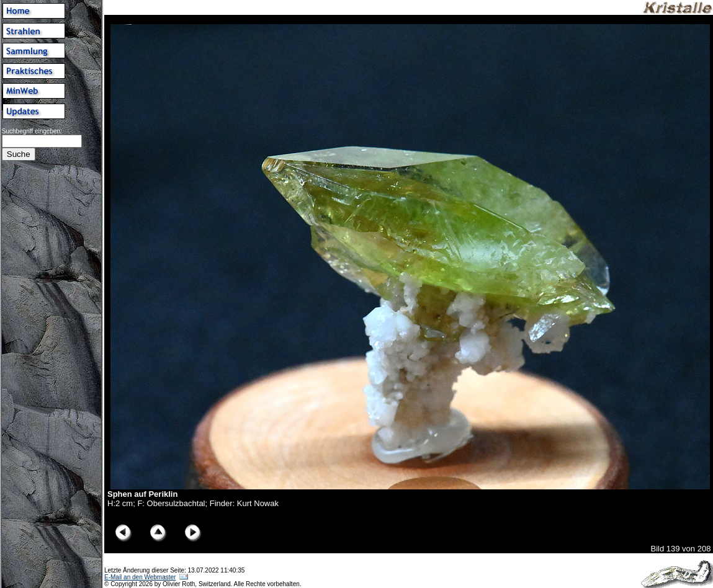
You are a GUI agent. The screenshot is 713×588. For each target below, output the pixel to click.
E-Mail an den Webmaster (140, 577)
